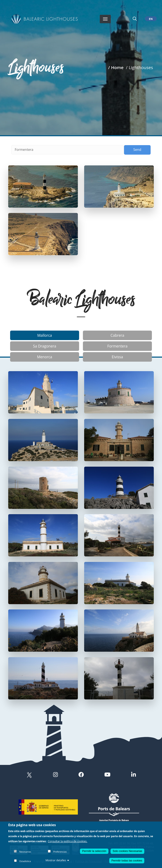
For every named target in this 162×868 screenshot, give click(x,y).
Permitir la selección (94, 851)
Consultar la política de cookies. (68, 841)
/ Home (116, 67)
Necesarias (25, 852)
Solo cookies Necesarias (127, 851)
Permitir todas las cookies (127, 861)
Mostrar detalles (57, 860)
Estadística (25, 861)
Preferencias (60, 852)
